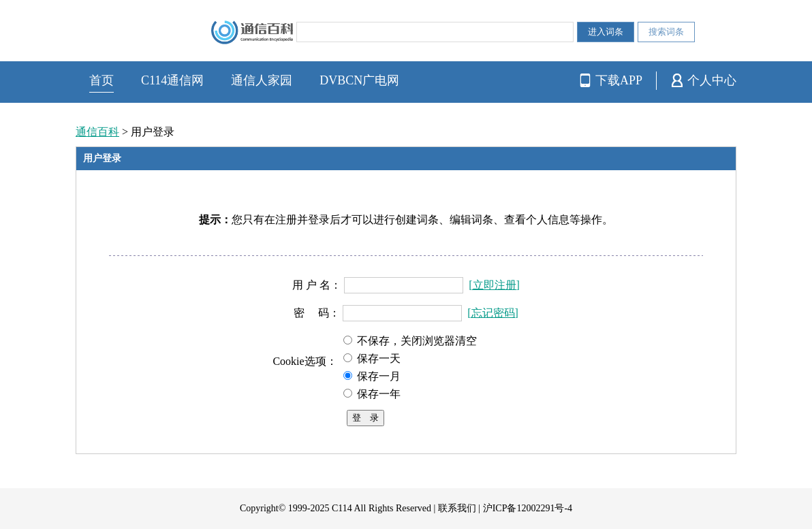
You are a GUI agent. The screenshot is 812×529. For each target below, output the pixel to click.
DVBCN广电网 (359, 80)
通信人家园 (262, 80)
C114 (342, 508)
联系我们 (457, 508)
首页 (101, 80)
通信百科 (97, 132)
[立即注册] (494, 285)
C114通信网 (172, 80)
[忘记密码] (493, 313)
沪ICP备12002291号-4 (528, 508)
